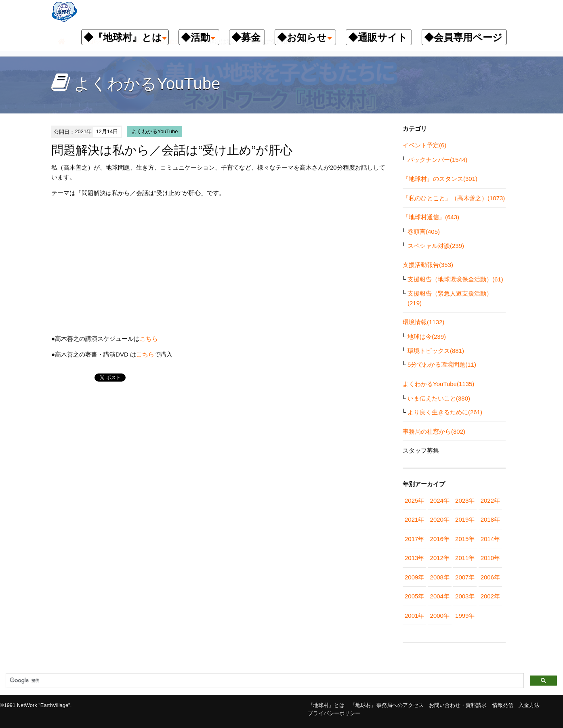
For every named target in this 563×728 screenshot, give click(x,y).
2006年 (490, 577)
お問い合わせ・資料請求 (458, 705)
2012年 (440, 558)
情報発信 (503, 705)
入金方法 (529, 705)
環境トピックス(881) (436, 351)
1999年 (465, 616)
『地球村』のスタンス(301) (440, 179)
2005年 (414, 596)
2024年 (440, 500)
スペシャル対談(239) (436, 246)
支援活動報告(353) (428, 265)
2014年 (490, 539)
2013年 (414, 558)
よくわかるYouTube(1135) (438, 384)
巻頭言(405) (424, 232)
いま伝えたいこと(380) (439, 398)
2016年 (440, 539)
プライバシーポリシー (334, 713)
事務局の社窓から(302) (434, 431)
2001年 (414, 616)
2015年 (465, 539)
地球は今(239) (427, 337)
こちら (149, 339)
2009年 (414, 577)
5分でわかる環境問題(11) (442, 364)
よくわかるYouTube (155, 131)
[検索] (264, 681)
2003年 (465, 596)
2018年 (490, 519)
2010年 (490, 558)
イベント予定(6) (424, 145)
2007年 (465, 577)
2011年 (465, 558)
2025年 (414, 500)
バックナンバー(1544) (437, 160)
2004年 (440, 596)
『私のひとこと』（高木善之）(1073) (454, 198)
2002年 (490, 596)
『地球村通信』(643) (431, 217)
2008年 (440, 577)
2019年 (465, 519)
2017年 (414, 539)
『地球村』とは (326, 705)
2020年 (440, 519)
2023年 (465, 500)
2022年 (490, 500)
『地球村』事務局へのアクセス (387, 705)
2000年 (440, 616)
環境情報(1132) (423, 322)
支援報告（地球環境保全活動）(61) (455, 279)
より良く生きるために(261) (445, 412)
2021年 (414, 519)
